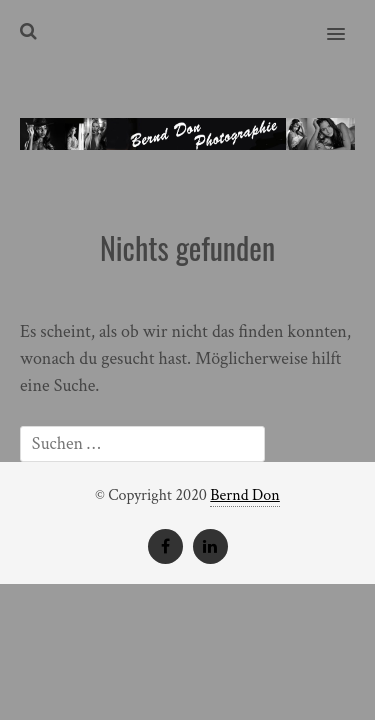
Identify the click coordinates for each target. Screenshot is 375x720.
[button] (347, 21)
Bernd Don (244, 495)
